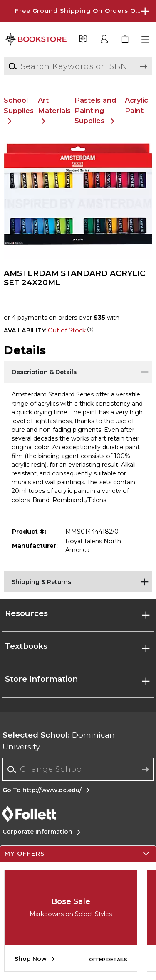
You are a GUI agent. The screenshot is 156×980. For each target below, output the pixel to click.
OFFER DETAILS (108, 960)
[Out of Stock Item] (90, 330)
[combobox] (78, 769)
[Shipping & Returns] (78, 581)
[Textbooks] (83, 39)
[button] (146, 39)
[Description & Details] (78, 371)
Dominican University (59, 741)
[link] (125, 39)
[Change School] (78, 769)
